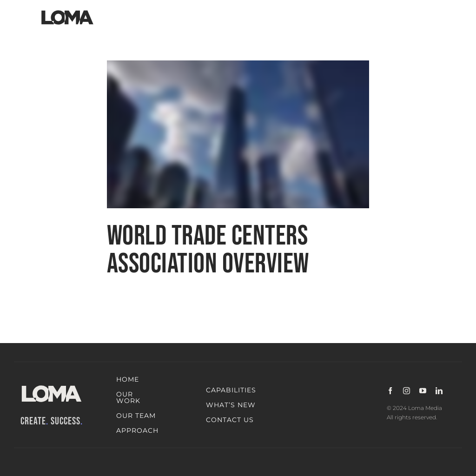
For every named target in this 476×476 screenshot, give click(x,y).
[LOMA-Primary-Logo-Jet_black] (67, 10)
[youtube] (423, 391)
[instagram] (407, 391)
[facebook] (390, 391)
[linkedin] (439, 391)
